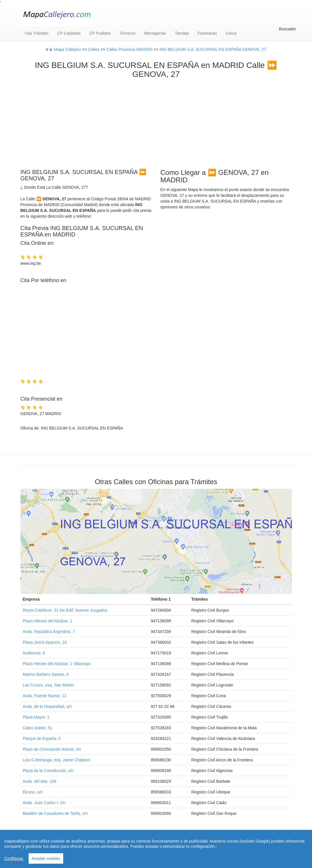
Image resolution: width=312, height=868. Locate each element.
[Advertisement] (156, 122)
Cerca (231, 33)
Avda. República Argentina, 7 (49, 632)
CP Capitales (69, 33)
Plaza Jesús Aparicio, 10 (45, 642)
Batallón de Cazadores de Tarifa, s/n (55, 813)
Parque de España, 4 (42, 739)
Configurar (14, 858)
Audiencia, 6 (34, 653)
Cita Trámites (37, 33)
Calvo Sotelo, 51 (38, 728)
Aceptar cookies (46, 858)
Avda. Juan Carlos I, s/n (44, 803)
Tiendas (182, 33)
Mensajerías (155, 33)
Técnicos (127, 33)
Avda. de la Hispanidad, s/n (47, 706)
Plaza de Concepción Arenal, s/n (52, 749)
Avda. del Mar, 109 (40, 781)
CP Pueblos (100, 33)
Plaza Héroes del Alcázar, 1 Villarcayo (57, 664)
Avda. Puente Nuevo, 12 (45, 696)
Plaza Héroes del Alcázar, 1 (47, 621)
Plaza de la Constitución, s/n (48, 771)
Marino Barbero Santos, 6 (46, 674)
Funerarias (207, 33)
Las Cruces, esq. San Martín (48, 685)
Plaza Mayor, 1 (36, 717)
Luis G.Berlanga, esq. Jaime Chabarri (56, 760)
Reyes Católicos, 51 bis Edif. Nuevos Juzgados (65, 610)
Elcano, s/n (33, 792)
